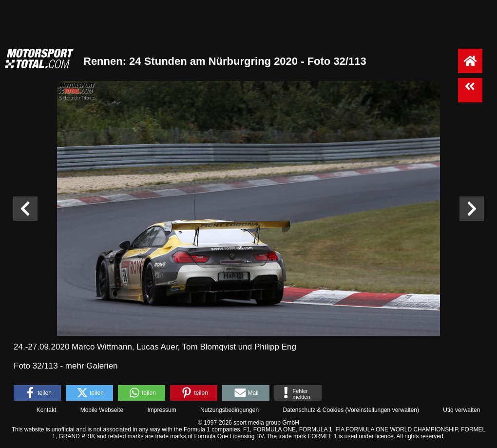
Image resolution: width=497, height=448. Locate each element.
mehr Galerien (92, 366)
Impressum (162, 410)
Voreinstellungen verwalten (382, 410)
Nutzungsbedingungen (229, 410)
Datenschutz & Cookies (313, 410)
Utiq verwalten (461, 410)
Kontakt (47, 410)
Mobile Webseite (102, 410)
